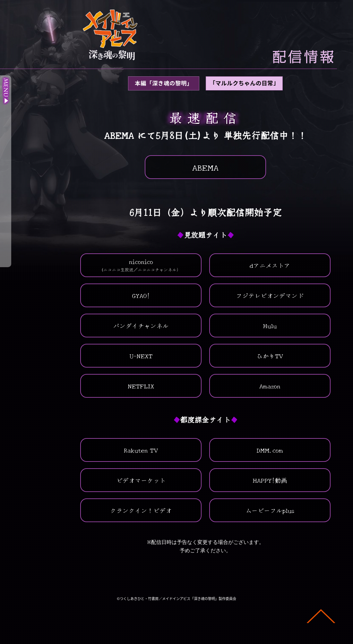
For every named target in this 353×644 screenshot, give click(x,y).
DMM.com (270, 450)
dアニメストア (270, 265)
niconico (141, 265)
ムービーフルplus (270, 510)
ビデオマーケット (141, 480)
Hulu (270, 326)
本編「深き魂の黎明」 (164, 83)
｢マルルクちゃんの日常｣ (244, 83)
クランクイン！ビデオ (141, 510)
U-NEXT (141, 356)
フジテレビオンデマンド (270, 295)
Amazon (270, 386)
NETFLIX (141, 386)
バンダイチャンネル (141, 326)
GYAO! (141, 295)
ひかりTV (270, 356)
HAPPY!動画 (270, 480)
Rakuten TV (141, 450)
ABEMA (206, 167)
